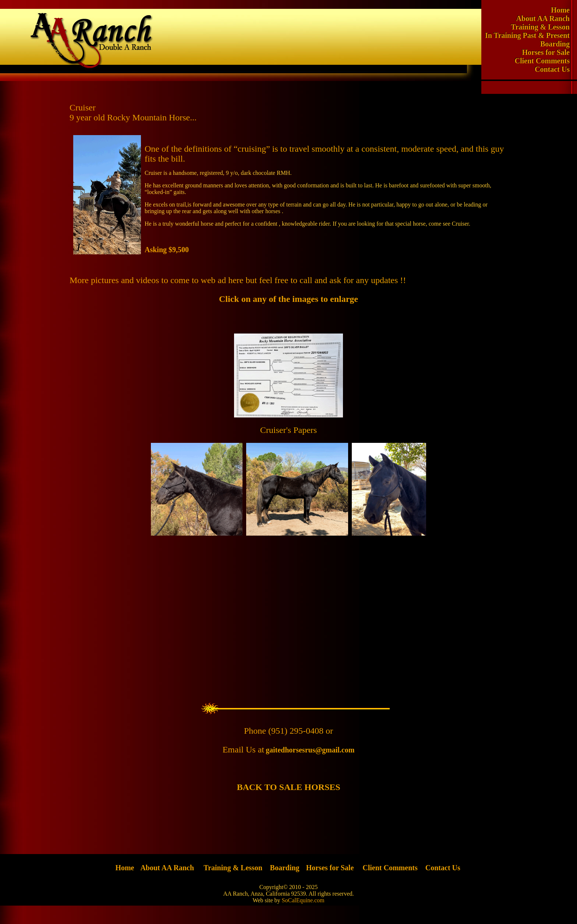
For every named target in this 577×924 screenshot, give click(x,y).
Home (564, 10)
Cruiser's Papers (288, 430)
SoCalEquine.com (303, 900)
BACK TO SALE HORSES (288, 787)
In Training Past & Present (531, 35)
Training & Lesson (544, 27)
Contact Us (556, 69)
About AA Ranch (546, 18)
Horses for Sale (549, 52)
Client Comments (546, 61)
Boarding (559, 44)
